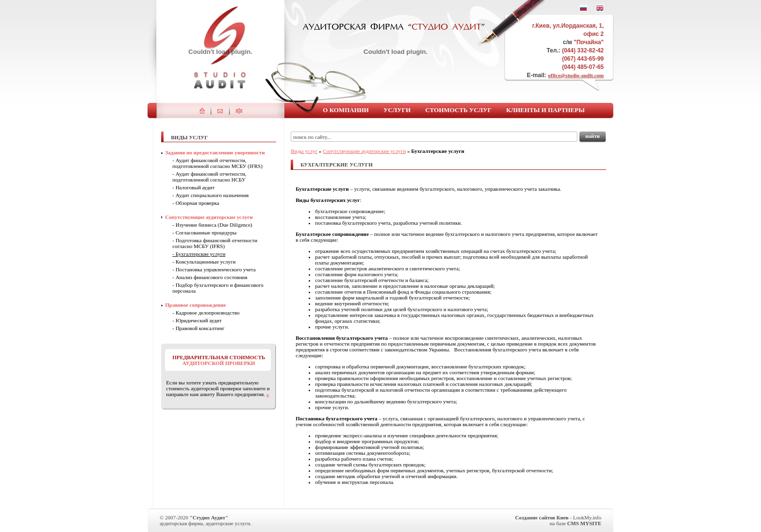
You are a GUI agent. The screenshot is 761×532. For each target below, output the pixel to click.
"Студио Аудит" (209, 517)
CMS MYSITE (584, 523)
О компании (346, 110)
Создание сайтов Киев (542, 517)
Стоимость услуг (458, 110)
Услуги (397, 110)
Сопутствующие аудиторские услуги (364, 151)
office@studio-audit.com (576, 75)
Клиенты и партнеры (546, 110)
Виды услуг (304, 151)
